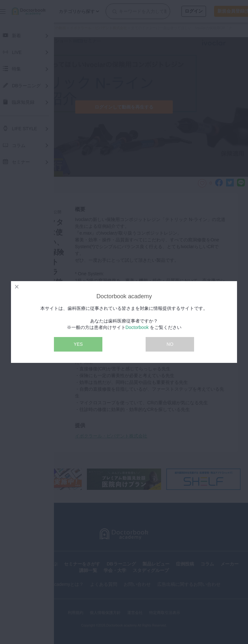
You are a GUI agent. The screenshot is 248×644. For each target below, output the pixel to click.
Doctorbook (137, 327)
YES (78, 344)
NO (170, 344)
